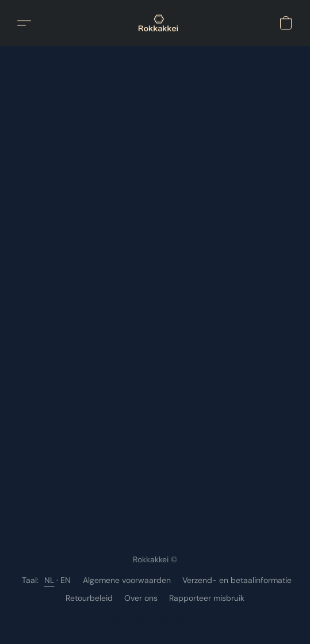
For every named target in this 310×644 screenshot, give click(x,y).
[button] (159, 23)
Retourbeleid (89, 598)
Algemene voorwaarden (127, 580)
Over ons (141, 598)
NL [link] (49, 580)
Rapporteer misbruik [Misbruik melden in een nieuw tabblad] (207, 598)
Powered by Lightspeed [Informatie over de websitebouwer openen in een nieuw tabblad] (155, 619)
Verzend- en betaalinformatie (237, 580)
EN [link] (66, 580)
